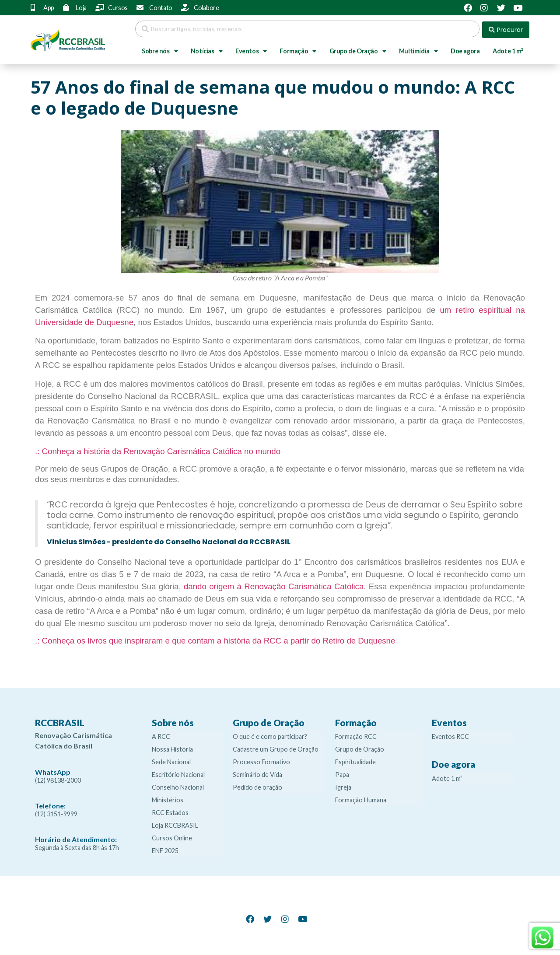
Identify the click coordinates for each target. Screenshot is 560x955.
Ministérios (168, 798)
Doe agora (465, 49)
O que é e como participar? (270, 735)
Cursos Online (172, 836)
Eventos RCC (450, 735)
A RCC (161, 735)
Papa (342, 773)
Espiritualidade (355, 760)
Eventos (251, 49)
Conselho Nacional (178, 785)
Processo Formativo (261, 760)
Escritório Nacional (178, 773)
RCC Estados (170, 811)
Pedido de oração (257, 785)
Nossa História (172, 747)
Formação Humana (361, 798)
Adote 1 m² (508, 49)
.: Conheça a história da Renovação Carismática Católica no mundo (158, 450)
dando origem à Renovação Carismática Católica (274, 585)
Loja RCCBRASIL (175, 824)
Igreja (343, 785)
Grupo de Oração (358, 49)
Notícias (206, 49)
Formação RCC (356, 735)
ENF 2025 (165, 849)
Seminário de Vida (257, 773)
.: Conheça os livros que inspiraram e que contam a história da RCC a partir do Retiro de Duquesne (215, 639)
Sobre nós (160, 49)
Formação (298, 49)
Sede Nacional (171, 760)
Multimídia (418, 49)
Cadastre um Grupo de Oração (276, 747)
